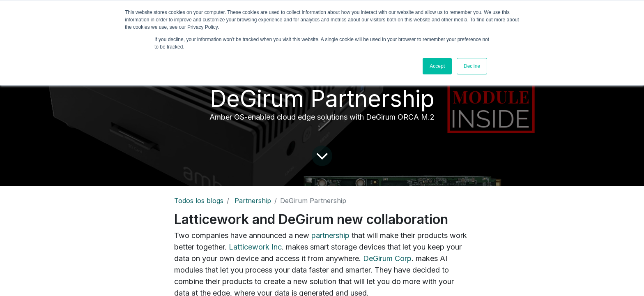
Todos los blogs (199, 201)
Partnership (253, 201)
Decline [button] (472, 66)
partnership (330, 235)
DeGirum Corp (387, 258)
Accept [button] (437, 66)
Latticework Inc (255, 247)
